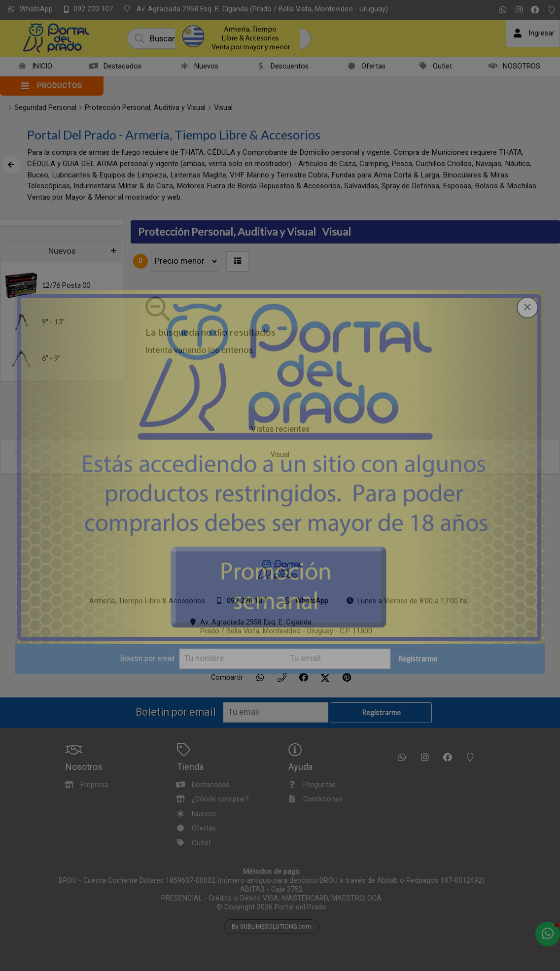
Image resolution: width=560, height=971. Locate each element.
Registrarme (418, 659)
